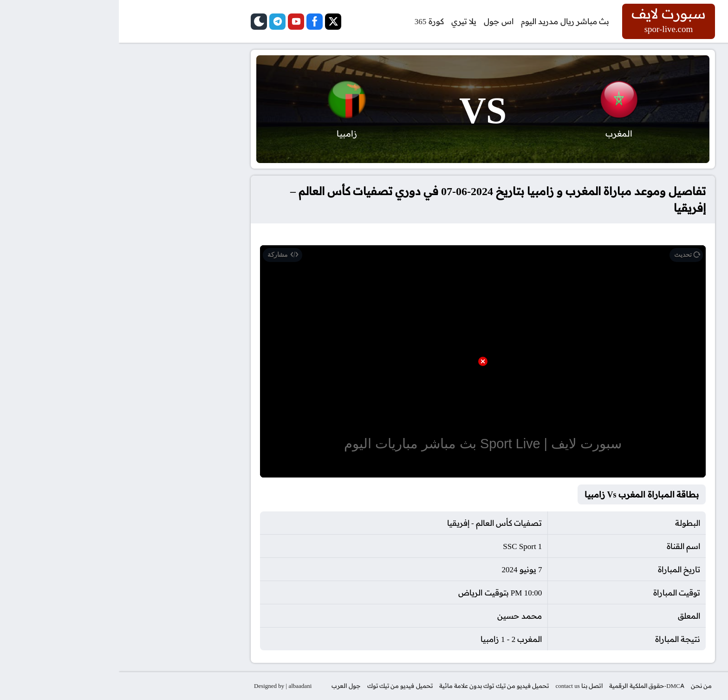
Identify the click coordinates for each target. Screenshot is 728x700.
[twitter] (214, 22)
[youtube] (177, 22)
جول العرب (227, 686)
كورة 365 (310, 21)
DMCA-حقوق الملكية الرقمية (528, 686)
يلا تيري (345, 21)
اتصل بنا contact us (460, 686)
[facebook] (196, 22)
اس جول (380, 21)
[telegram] (159, 22)
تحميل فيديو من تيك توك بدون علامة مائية (375, 686)
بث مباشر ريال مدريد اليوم (446, 21)
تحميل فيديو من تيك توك (281, 686)
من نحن (582, 686)
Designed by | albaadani (164, 686)
